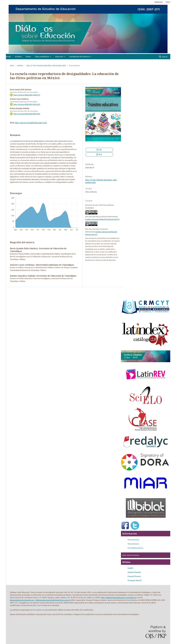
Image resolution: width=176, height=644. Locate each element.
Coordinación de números (79, 57)
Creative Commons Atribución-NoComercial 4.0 (102, 219)
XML (100, 154)
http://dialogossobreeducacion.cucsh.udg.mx (118, 598)
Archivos (18, 57)
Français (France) (134, 576)
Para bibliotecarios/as (136, 548)
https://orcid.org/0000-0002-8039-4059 (27, 114)
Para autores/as (133, 544)
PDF (100, 150)
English (131, 568)
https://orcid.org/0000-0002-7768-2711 (27, 95)
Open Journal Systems (131, 555)
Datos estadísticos (42, 57)
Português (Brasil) (135, 580)
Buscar (165, 57)
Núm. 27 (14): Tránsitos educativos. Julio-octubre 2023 (46, 65)
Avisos (28, 57)
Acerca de (59, 57)
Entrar (168, 2)
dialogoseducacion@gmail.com (22, 600)
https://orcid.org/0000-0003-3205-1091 (27, 104)
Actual (8, 57)
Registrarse (159, 2)
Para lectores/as (134, 540)
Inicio (12, 65)
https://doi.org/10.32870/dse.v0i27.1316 (31, 123)
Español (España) (134, 572)
